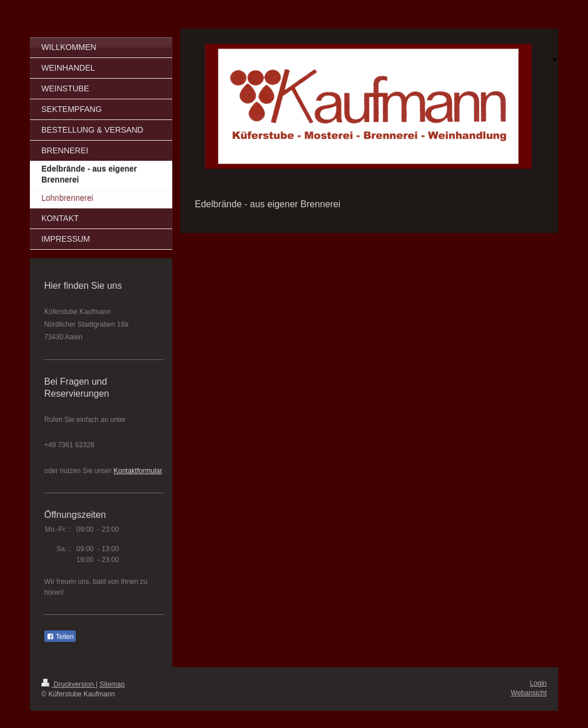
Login (538, 683)
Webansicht (529, 693)
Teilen (60, 637)
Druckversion (69, 684)
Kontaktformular (138, 471)
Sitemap (112, 684)
